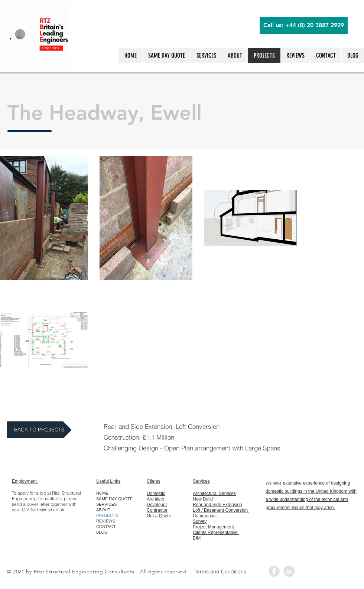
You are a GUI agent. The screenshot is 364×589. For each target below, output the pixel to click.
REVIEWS (106, 521)
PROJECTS (107, 515)
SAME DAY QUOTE (114, 499)
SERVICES (106, 504)
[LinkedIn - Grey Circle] (289, 571)
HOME (102, 493)
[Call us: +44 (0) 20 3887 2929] (304, 25)
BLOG (102, 532)
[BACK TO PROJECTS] (39, 430)
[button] (326, 56)
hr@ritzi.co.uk (51, 510)
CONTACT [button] (106, 527)
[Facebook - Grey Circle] (274, 571)
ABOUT (103, 510)
